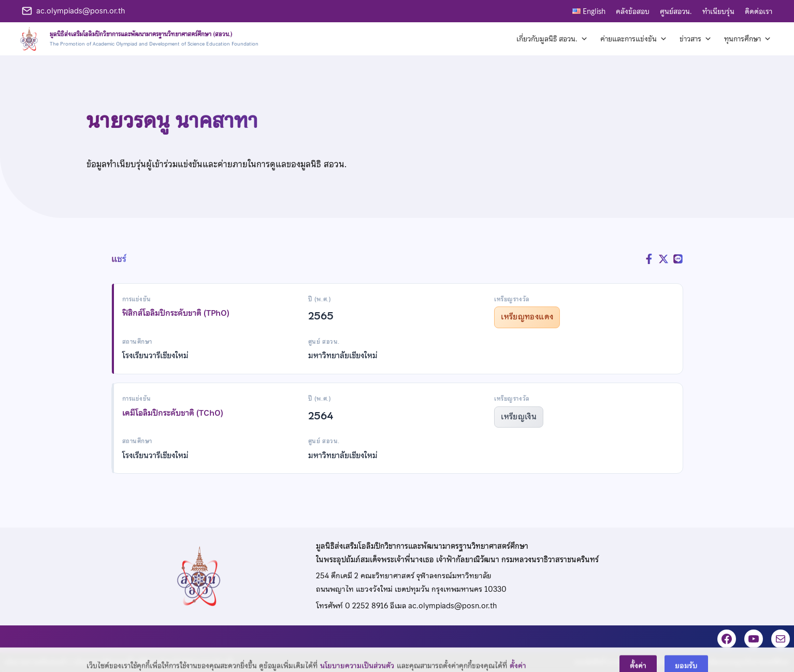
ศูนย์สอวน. (676, 11)
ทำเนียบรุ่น (718, 11)
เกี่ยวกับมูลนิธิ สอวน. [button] (552, 39)
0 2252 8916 (366, 606)
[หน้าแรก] (138, 39)
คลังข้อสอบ (633, 11)
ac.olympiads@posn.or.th (81, 11)
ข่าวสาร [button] (696, 39)
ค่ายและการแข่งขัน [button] (634, 39)
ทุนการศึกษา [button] (748, 39)
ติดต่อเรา (759, 11)
